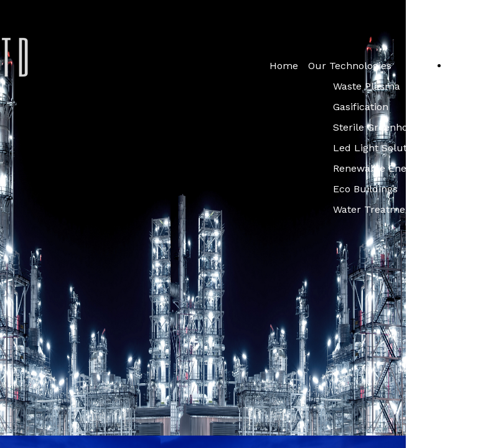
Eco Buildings (365, 189)
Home (284, 66)
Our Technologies (350, 66)
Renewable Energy (377, 168)
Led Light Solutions (380, 148)
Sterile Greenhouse (379, 127)
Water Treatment (374, 209)
